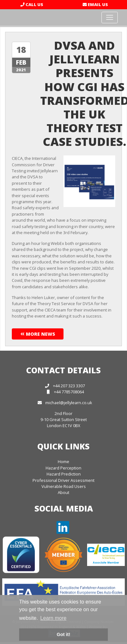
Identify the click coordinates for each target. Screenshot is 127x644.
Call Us (32, 4)
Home (63, 462)
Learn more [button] (53, 618)
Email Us (95, 4)
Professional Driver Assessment (63, 480)
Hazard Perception (63, 468)
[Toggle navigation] (110, 18)
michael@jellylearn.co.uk (69, 403)
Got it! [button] (63, 634)
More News (38, 334)
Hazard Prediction (64, 474)
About (63, 492)
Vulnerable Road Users (64, 486)
